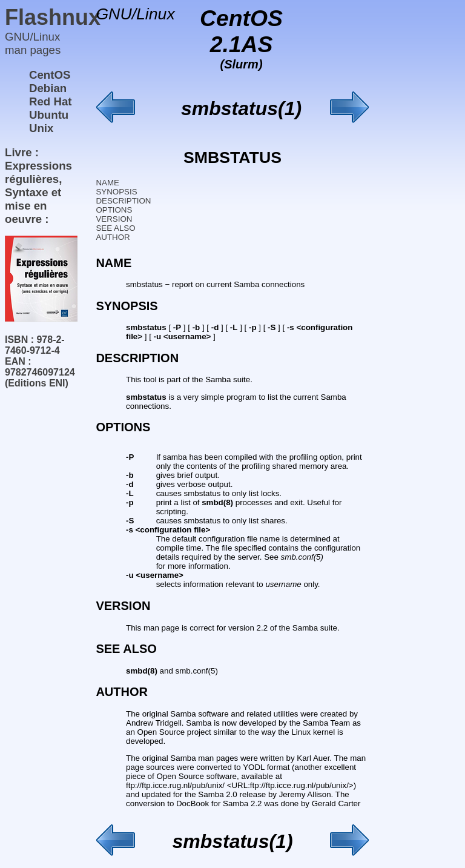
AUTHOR (113, 237)
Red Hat (51, 101)
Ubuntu (49, 115)
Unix (41, 128)
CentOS (50, 75)
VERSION (114, 219)
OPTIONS (114, 210)
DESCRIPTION (123, 201)
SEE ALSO (115, 228)
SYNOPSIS (116, 192)
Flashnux (53, 17)
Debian (48, 88)
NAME (107, 183)
